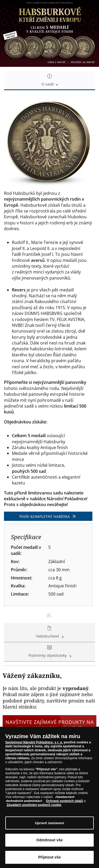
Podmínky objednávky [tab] (49, 652)
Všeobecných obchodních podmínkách (40, 799)
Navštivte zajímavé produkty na (49, 725)
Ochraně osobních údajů (65, 801)
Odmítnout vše (50, 840)
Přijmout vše (50, 857)
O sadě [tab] (49, 80)
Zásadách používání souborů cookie (34, 805)
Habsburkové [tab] (49, 632)
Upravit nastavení (49, 823)
